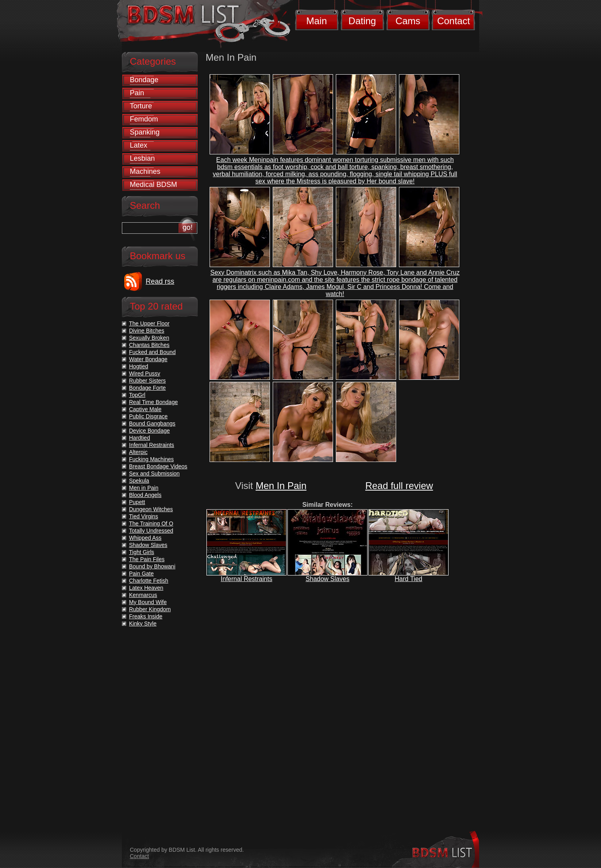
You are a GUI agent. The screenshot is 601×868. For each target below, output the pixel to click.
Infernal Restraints (247, 579)
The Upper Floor (149, 323)
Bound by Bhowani (152, 566)
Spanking (145, 132)
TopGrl (137, 395)
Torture (141, 106)
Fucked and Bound (152, 352)
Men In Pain (281, 486)
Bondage (144, 80)
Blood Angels (145, 495)
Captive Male (145, 409)
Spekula (139, 481)
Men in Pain (144, 488)
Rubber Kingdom (150, 609)
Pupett (137, 502)
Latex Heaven (146, 588)
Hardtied (140, 438)
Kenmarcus (143, 595)
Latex (139, 145)
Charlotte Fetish (149, 581)
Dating (362, 21)
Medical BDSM (153, 185)
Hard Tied (408, 579)
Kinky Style (143, 624)
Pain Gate (141, 574)
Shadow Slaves (327, 579)
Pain (137, 93)
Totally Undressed (151, 531)
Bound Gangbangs (152, 423)
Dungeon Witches (151, 509)
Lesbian (142, 158)
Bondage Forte (147, 388)
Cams (408, 21)
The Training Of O (151, 523)
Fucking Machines (151, 459)
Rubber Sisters (147, 381)
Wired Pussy (145, 373)
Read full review (399, 486)
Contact (454, 21)
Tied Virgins (144, 516)
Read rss (160, 281)
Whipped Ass (145, 538)
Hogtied (139, 366)
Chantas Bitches (149, 345)
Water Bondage (148, 359)
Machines (145, 171)
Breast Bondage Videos (158, 466)
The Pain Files (147, 559)
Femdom (144, 119)
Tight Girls (142, 552)
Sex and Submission (154, 473)
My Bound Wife (148, 602)
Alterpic (138, 452)
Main (316, 21)
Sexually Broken (149, 338)
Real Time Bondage (153, 402)
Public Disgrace (148, 416)
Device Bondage (149, 431)
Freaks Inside (146, 616)
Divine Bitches (147, 331)
